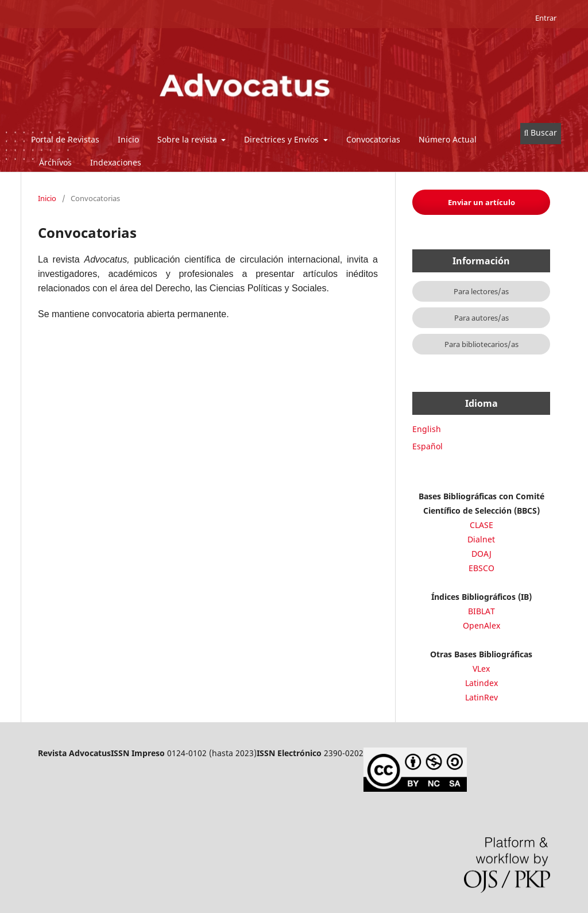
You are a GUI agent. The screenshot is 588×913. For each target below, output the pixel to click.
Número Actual (448, 139)
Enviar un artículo (481, 202)
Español (428, 446)
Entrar (546, 18)
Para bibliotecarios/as (481, 344)
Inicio (128, 139)
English (427, 429)
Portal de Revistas (65, 139)
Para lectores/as (481, 291)
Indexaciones (116, 162)
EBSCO (481, 568)
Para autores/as (481, 318)
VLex (481, 669)
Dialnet (481, 539)
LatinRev (481, 697)
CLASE (481, 525)
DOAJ (481, 554)
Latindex (481, 683)
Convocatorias (373, 139)
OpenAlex (481, 625)
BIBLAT (481, 611)
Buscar (541, 132)
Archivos (55, 162)
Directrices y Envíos (283, 139)
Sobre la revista (188, 139)
